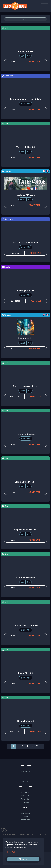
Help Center (26, 813)
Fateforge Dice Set (26, 434)
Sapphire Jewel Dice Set (26, 529)
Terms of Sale (26, 799)
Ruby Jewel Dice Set (26, 577)
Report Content (26, 820)
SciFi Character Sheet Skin (26, 243)
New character (26, 771)
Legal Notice (26, 802)
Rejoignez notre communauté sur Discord (25, 835)
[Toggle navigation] (44, 6)
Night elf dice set (26, 721)
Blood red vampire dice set (26, 386)
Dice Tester (26, 781)
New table (26, 775)
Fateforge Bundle (26, 290)
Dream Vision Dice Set (26, 482)
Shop (26, 778)
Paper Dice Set (26, 673)
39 (37, 746)
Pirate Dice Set (26, 51)
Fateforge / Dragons (26, 195)
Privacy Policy (26, 792)
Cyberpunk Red (26, 338)
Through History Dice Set (26, 625)
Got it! (23, 859)
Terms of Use (26, 796)
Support (26, 816)
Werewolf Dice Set (26, 147)
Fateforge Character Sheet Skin (26, 99)
